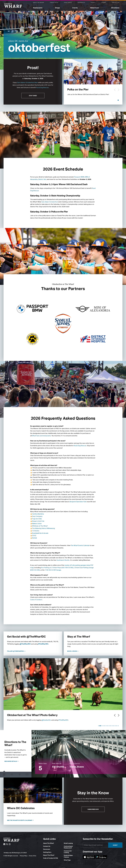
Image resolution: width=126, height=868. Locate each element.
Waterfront (94, 8)
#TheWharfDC (43, 644)
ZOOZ (34, 535)
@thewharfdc (46, 720)
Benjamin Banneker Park (78, 502)
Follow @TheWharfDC (16, 651)
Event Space (68, 3)
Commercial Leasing (68, 852)
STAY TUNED (33, 96)
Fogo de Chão (37, 519)
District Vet (42, 179)
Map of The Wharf (49, 855)
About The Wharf (39, 3)
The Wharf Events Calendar (80, 545)
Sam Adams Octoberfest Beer (27, 82)
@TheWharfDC (25, 644)
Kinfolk (34, 538)
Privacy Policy (23, 856)
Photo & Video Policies (68, 856)
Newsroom (47, 849)
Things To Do (54, 3)
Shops (57, 8)
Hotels (93, 3)
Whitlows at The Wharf (40, 526)
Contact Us (116, 3)
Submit (115, 845)
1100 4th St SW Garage (53, 570)
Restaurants (38, 8)
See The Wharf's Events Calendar (20, 820)
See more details (11, 761)
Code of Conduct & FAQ (51, 858)
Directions (115, 8)
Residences (81, 3)
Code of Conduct (36, 600)
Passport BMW (79, 177)
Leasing (104, 3)
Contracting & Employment (68, 847)
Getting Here (47, 852)
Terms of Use (33, 856)
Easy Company (37, 516)
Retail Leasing (68, 843)
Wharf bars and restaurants (41, 436)
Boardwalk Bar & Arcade (40, 533)
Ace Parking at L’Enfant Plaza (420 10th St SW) (57, 568)
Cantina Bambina (38, 514)
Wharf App (67, 860)
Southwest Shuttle (63, 560)
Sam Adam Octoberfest (50, 202)
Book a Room (72, 651)
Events (75, 8)
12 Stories (36, 531)
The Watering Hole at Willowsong (43, 528)
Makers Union (37, 523)
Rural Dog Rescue (42, 87)
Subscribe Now (93, 809)
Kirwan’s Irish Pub (38, 521)
